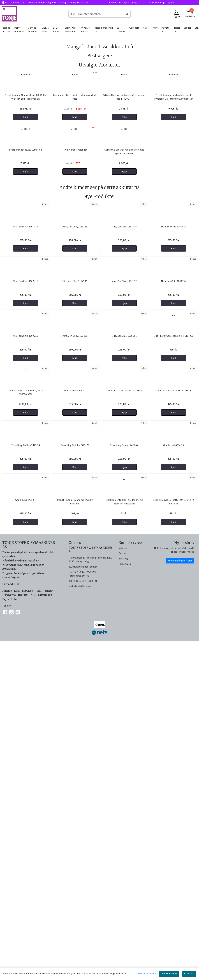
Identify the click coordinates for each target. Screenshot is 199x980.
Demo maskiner (19, 30)
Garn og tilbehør (32, 30)
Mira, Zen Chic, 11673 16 (124, 354)
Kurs (155, 28)
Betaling (123, 898)
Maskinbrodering (104, 28)
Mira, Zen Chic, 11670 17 (25, 354)
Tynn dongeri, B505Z (75, 645)
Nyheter (172, 3)
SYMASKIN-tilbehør (85, 30)
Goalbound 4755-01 (25, 839)
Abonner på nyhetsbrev (180, 900)
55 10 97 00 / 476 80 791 (85, 920)
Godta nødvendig (169, 974)
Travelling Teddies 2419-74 (25, 742)
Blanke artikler (7, 30)
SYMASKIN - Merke (70, 30)
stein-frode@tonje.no (80, 926)
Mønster (166, 28)
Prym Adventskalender (75, 234)
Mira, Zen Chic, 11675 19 (75, 451)
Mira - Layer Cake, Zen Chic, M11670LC (174, 548)
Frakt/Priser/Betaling (154, 3)
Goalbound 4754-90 (174, 742)
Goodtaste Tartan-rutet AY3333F (124, 645)
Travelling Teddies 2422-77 (75, 742)
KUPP (146, 28)
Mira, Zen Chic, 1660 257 (174, 451)
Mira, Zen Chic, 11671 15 (75, 354)
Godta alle (189, 974)
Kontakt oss (115, 3)
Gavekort (134, 28)
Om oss (122, 893)
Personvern (125, 903)
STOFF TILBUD (57, 30)
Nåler (177, 28)
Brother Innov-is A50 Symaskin (25, 234)
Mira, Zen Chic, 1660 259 (75, 548)
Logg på (136, 3)
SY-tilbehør (121, 30)
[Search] (99, 14)
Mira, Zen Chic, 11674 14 (174, 354)
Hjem (127, 3)
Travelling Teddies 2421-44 (124, 742)
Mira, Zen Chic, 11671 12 (124, 451)
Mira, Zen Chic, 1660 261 (124, 548)
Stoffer (187, 28)
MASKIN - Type (45, 30)
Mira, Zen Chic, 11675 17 (25, 451)
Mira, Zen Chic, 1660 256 (25, 548)
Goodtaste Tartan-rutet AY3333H (174, 645)
